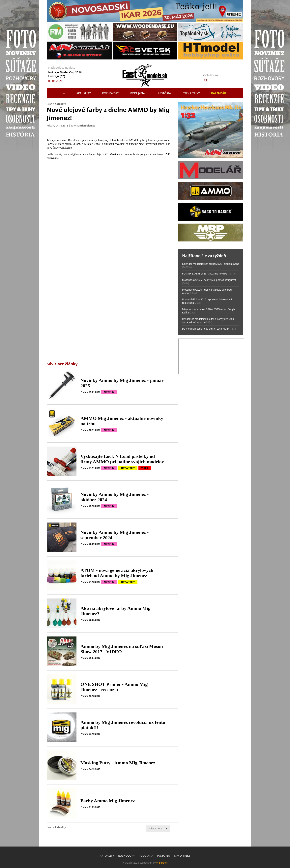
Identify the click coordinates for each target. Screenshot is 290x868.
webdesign (146, 863)
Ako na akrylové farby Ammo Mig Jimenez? (116, 611)
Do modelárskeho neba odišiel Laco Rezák (206, 329)
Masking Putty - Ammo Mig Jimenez (118, 763)
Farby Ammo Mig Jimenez (108, 801)
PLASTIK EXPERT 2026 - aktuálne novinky (205, 274)
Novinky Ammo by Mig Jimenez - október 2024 (115, 497)
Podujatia (138, 93)
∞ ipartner (162, 863)
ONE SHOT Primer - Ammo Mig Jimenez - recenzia (114, 687)
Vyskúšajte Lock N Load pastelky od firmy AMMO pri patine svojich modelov (122, 459)
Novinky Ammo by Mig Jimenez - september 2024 (115, 535)
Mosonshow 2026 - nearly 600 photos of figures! (209, 280)
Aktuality (83, 93)
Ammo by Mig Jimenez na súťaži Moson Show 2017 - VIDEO (122, 649)
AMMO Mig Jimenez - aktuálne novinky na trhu (122, 421)
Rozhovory (111, 93)
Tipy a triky (192, 93)
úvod (49, 104)
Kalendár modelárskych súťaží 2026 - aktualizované (211, 264)
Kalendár (219, 93)
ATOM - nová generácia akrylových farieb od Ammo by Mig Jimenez (117, 573)
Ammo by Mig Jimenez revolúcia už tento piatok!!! (123, 725)
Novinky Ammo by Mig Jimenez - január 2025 (122, 383)
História (165, 93)
